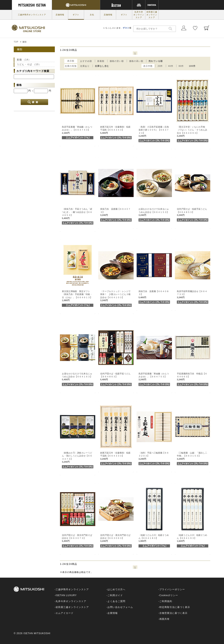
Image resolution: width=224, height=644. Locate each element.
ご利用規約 (166, 601)
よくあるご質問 (116, 601)
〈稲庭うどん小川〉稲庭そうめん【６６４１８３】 (154, 538)
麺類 (25, 42)
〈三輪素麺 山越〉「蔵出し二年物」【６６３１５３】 (192, 456)
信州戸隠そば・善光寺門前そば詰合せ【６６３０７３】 (77, 538)
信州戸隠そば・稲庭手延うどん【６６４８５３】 (192, 212)
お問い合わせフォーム (120, 607)
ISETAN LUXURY (66, 595)
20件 (160, 66)
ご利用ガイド (115, 595)
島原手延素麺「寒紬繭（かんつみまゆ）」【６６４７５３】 (154, 377)
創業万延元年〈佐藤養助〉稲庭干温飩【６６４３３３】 (115, 456)
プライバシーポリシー (172, 589)
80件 (181, 66)
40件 (171, 66)
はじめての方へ (116, 589)
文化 (92, 15)
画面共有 (164, 619)
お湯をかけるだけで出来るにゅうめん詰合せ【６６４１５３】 (154, 212)
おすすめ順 (86, 61)
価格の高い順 (136, 61)
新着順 (101, 61)
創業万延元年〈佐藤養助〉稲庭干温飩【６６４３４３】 (115, 130)
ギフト (76, 15)
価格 (19, 85)
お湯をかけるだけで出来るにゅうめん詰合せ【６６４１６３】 (77, 377)
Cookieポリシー (169, 595)
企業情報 (113, 613)
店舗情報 (60, 15)
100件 (192, 66)
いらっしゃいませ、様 (117, 28)
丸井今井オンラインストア (139, 15)
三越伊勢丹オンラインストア (32, 15)
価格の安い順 (117, 61)
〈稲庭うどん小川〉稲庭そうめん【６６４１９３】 (192, 538)
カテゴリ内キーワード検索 (33, 71)
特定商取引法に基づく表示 (175, 607)
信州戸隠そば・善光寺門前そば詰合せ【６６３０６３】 (115, 538)
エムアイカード (65, 613)
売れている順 (156, 61)
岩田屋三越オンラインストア (152, 15)
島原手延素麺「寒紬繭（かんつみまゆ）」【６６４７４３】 (77, 130)
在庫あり (85, 66)
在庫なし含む (102, 66)
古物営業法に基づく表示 (173, 613)
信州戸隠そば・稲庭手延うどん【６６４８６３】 (115, 377)
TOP (16, 42)
